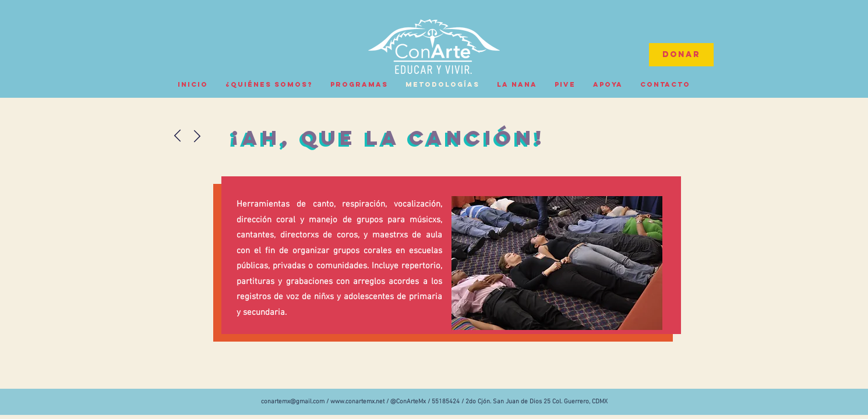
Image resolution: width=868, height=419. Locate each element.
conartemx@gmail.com (293, 402)
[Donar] (681, 55)
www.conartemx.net (357, 402)
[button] (557, 263)
